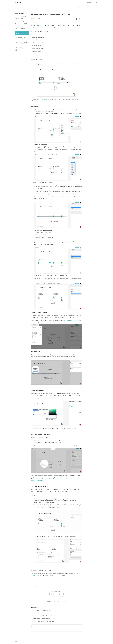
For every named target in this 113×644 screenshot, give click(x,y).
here (34, 575)
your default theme (46, 99)
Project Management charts (32, 8)
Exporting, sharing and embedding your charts (42, 618)
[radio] (53, 594)
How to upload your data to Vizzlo (64, 479)
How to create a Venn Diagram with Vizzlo (21, 38)
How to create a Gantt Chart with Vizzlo (21, 18)
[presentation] (55, 441)
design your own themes (48, 112)
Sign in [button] (95, 3)
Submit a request (62, 601)
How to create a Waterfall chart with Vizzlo (21, 43)
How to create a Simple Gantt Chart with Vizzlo (21, 28)
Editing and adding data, (49, 479)
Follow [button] (79, 19)
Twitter (34, 586)
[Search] (87, 8)
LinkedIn (36, 586)
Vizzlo (16, 8)
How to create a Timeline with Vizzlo (21, 33)
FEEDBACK (89, 3)
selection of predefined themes (72, 110)
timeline (37, 25)
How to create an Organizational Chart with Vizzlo (21, 49)
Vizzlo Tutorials (22, 8)
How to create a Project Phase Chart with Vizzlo (21, 23)
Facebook (32, 586)
